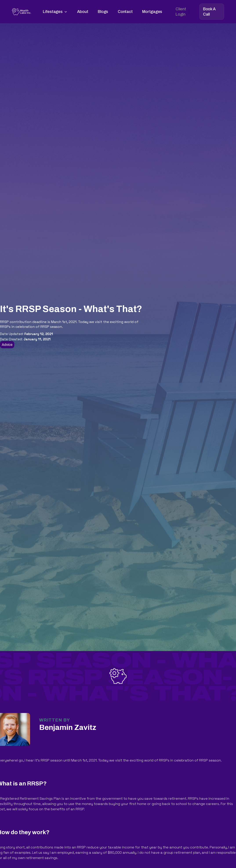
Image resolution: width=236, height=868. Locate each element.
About (83, 12)
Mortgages (152, 12)
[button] (55, 12)
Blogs (103, 12)
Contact (125, 12)
